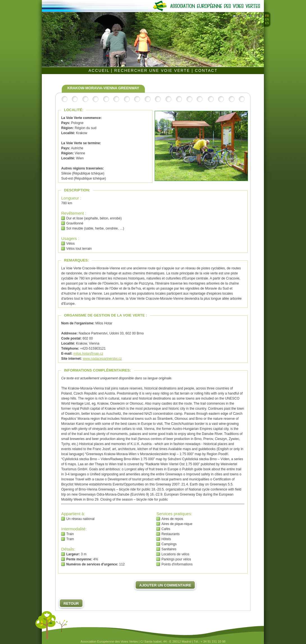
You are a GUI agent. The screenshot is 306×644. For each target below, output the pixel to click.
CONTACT (206, 70)
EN (267, 20)
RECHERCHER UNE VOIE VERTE (153, 70)
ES (267, 23)
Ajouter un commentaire (165, 585)
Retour (71, 603)
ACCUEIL (100, 70)
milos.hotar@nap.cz (88, 354)
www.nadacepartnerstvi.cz (102, 359)
